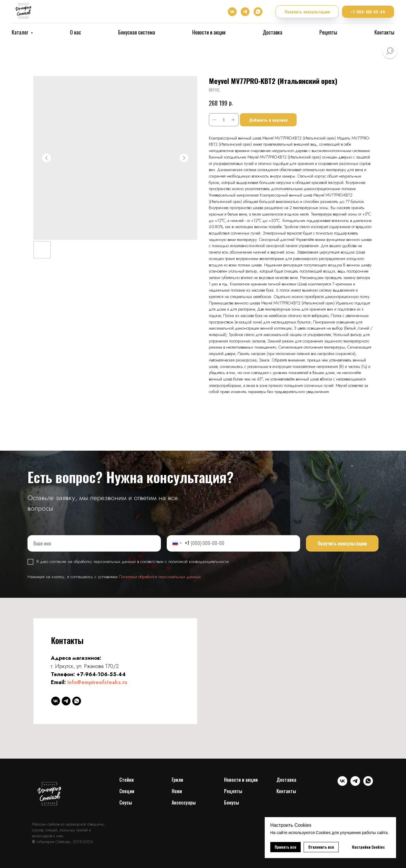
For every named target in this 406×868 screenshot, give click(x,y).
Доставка (272, 32)
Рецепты (328, 32)
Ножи (177, 791)
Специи (127, 791)
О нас (75, 32)
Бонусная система (137, 32)
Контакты (384, 32)
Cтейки (127, 780)
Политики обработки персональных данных (160, 577)
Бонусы (232, 802)
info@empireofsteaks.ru (97, 682)
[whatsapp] (258, 12)
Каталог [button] (20, 32)
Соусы (126, 802)
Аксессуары (184, 802)
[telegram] (245, 12)
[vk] (232, 12)
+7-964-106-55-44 (101, 674)
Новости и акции (209, 32)
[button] (307, 12)
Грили (177, 780)
